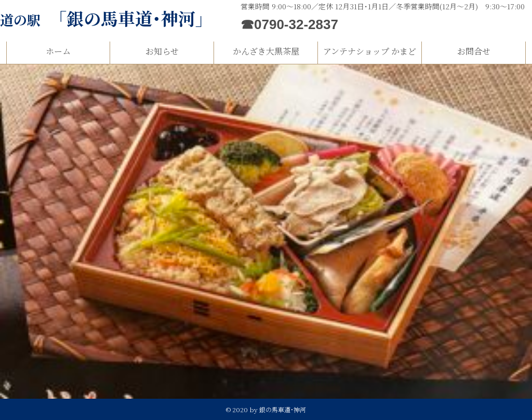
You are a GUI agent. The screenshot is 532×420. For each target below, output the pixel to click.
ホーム (58, 51)
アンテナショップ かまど (370, 51)
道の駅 (106, 19)
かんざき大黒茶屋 (266, 51)
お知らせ (162, 51)
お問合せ (474, 51)
